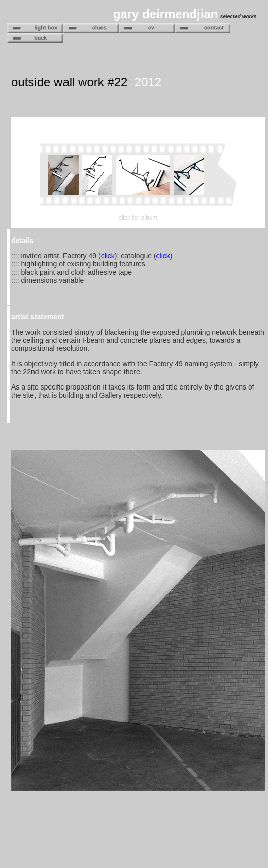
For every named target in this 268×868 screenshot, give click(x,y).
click (108, 256)
